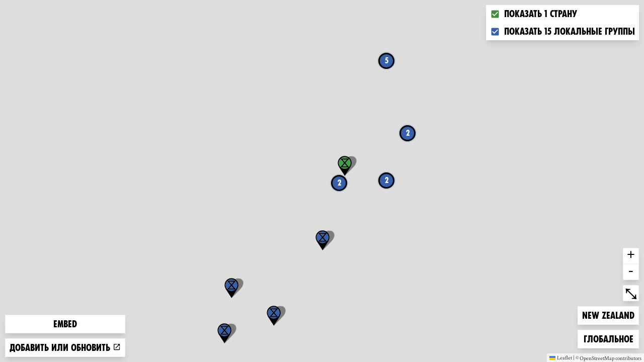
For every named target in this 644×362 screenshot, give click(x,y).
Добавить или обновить (65, 348)
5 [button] (387, 61)
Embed (65, 324)
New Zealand (608, 314)
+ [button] (631, 256)
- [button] (631, 272)
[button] (231, 288)
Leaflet (561, 357)
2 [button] (339, 183)
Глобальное (608, 338)
